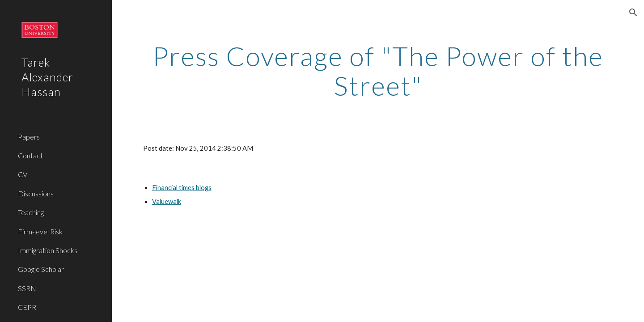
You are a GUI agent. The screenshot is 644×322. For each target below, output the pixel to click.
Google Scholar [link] (41, 269)
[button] (633, 13)
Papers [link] (29, 137)
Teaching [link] (31, 212)
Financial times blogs (182, 188)
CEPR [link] (27, 307)
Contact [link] (30, 155)
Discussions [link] (36, 193)
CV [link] (23, 174)
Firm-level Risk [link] (40, 231)
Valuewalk (167, 201)
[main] (378, 71)
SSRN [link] (27, 288)
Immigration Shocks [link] (48, 250)
